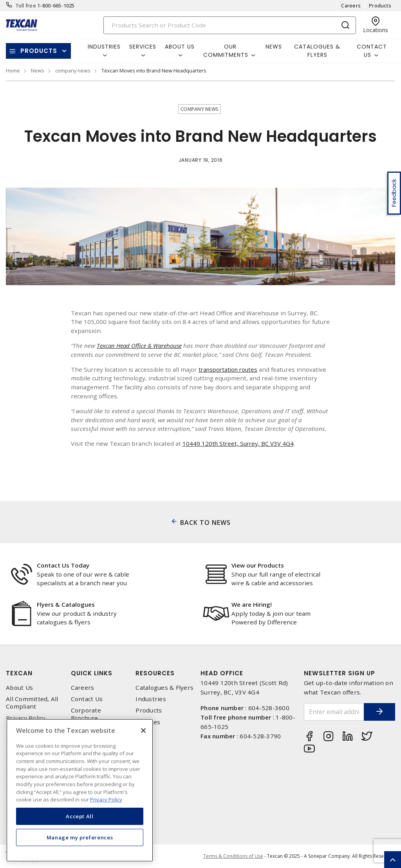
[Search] (230, 25)
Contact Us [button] (372, 51)
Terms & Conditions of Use (233, 856)
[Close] (143, 731)
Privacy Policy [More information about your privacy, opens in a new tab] (106, 799)
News (274, 47)
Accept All (80, 816)
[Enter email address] (330, 712)
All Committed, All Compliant (32, 703)
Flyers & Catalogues (66, 604)
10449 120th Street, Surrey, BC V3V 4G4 (239, 443)
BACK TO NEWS (205, 523)
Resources (155, 673)
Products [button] (39, 51)
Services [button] (143, 47)
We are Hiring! (252, 604)
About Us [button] (180, 47)
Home (13, 71)
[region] (80, 790)
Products (380, 5)
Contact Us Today (63, 565)
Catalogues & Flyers (317, 51)
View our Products (258, 565)
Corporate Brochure (86, 714)
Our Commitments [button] (226, 51)
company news (73, 71)
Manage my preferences (80, 837)
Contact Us (87, 699)
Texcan (19, 673)
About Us (19, 688)
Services (148, 722)
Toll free (26, 5)
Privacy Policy (26, 718)
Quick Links (92, 673)
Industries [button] (104, 47)
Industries (151, 699)
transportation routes (230, 369)
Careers (351, 5)
